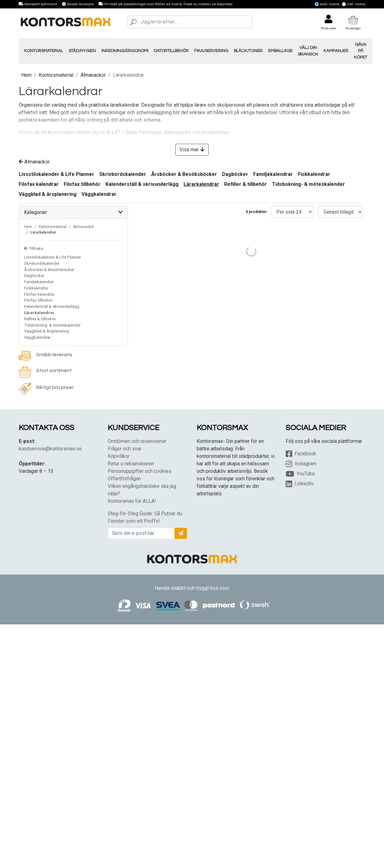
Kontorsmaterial (44, 51)
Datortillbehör (171, 51)
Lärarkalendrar (201, 184)
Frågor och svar (125, 449)
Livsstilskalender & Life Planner (57, 174)
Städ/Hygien (82, 51)
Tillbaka (34, 248)
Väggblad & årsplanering (48, 194)
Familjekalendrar (273, 174)
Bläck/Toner (248, 51)
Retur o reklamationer (131, 464)
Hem (26, 75)
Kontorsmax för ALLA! (132, 501)
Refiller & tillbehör (246, 184)
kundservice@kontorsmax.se (50, 449)
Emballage (280, 51)
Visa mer (192, 150)
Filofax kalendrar (39, 184)
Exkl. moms (327, 4)
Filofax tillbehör (82, 184)
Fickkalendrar (314, 174)
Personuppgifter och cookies (140, 471)
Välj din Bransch (308, 51)
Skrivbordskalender (123, 174)
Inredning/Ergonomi (125, 51)
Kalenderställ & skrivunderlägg (142, 184)
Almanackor (93, 75)
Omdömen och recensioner (137, 441)
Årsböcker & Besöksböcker (184, 174)
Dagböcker (235, 174)
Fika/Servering (211, 51)
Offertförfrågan (124, 479)
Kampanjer (336, 51)
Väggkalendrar (99, 194)
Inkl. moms (354, 4)
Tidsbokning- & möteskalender (308, 184)
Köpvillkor (119, 456)
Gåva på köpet (361, 51)
